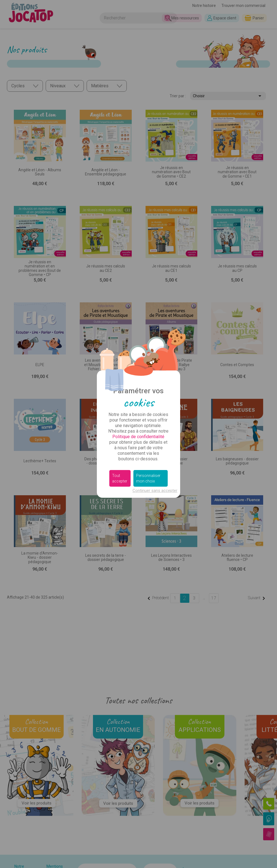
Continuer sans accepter (155, 491)
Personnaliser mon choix (148, 478)
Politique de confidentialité (138, 437)
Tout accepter (120, 478)
